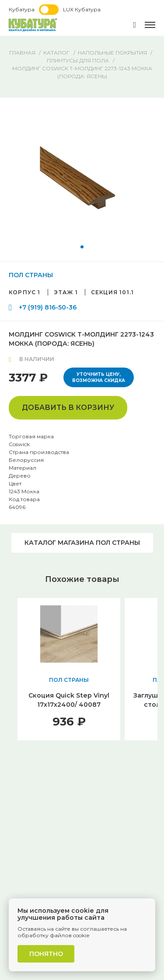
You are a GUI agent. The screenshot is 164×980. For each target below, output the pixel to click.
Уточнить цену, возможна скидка (99, 377)
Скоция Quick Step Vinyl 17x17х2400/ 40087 (69, 700)
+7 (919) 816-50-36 (48, 307)
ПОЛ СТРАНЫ (31, 275)
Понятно (46, 954)
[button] (82, 247)
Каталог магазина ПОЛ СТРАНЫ (82, 543)
